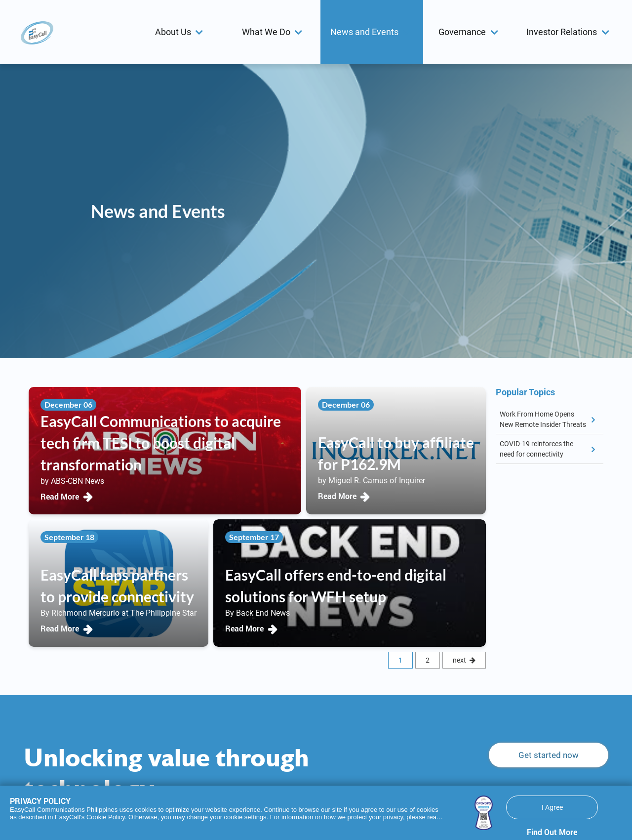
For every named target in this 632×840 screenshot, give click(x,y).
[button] (181, 32)
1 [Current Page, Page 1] (400, 660)
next (459, 660)
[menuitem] (180, 32)
